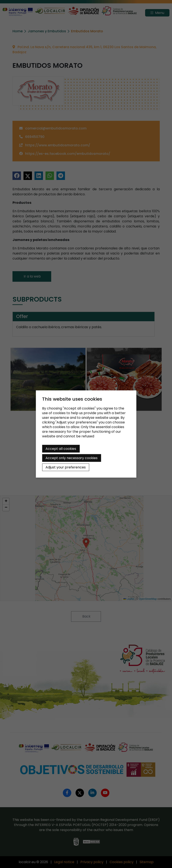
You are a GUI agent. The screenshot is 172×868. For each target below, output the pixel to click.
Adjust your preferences (66, 467)
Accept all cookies (61, 449)
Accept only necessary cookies (72, 458)
